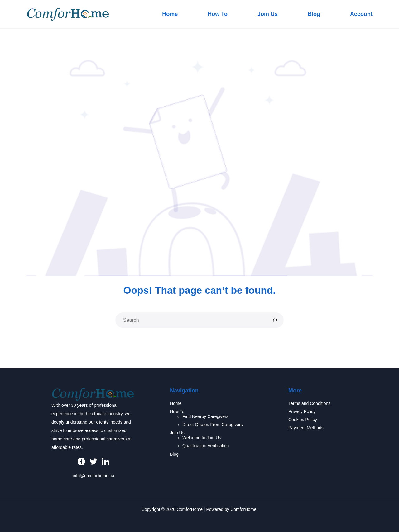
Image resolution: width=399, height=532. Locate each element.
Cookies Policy (303, 420)
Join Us (268, 14)
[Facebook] (81, 461)
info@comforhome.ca (93, 476)
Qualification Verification (206, 446)
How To (218, 14)
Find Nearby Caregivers (205, 416)
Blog (314, 14)
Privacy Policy (302, 411)
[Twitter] (94, 461)
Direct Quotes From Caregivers (213, 425)
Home (170, 14)
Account (361, 14)
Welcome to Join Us (202, 438)
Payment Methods (306, 428)
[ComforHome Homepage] (93, 394)
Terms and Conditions (309, 403)
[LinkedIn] (106, 461)
